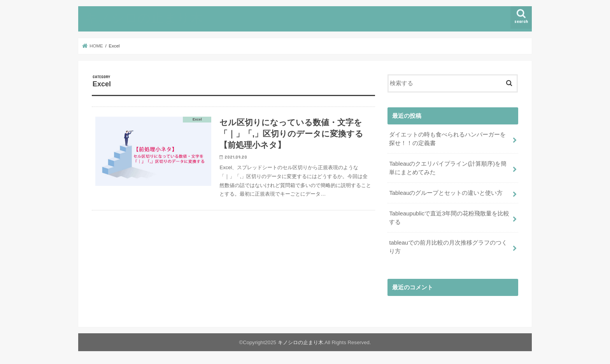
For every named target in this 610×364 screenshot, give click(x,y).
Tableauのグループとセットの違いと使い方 (446, 193)
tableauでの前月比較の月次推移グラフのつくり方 (448, 247)
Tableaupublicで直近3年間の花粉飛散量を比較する (449, 218)
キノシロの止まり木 (144, 18)
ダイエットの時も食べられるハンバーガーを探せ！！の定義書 (447, 139)
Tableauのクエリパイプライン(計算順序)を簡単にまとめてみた (448, 168)
